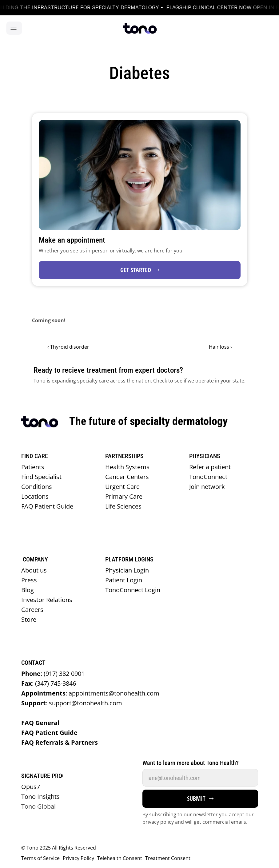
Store (29, 619)
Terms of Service (40, 858)
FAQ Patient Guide (49, 506)
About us (35, 570)
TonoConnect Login (133, 590)
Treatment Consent (168, 858)
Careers (32, 610)
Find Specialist (42, 477)
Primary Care (125, 496)
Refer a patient (211, 467)
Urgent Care (124, 487)
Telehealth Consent (120, 858)
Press (29, 580)
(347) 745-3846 (49, 683)
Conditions (37, 487)
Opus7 (31, 787)
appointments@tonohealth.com (90, 693)
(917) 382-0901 (53, 674)
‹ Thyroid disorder (68, 347)
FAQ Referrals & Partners (61, 742)
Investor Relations (47, 600)
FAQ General (41, 723)
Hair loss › (220, 347)
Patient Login (124, 580)
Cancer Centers (128, 477)
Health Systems (129, 467)
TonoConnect (208, 477)
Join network (207, 487)
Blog (28, 590)
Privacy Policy (78, 858)
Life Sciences (124, 506)
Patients (34, 467)
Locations (36, 496)
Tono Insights (40, 797)
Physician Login (127, 570)
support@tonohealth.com (72, 703)
